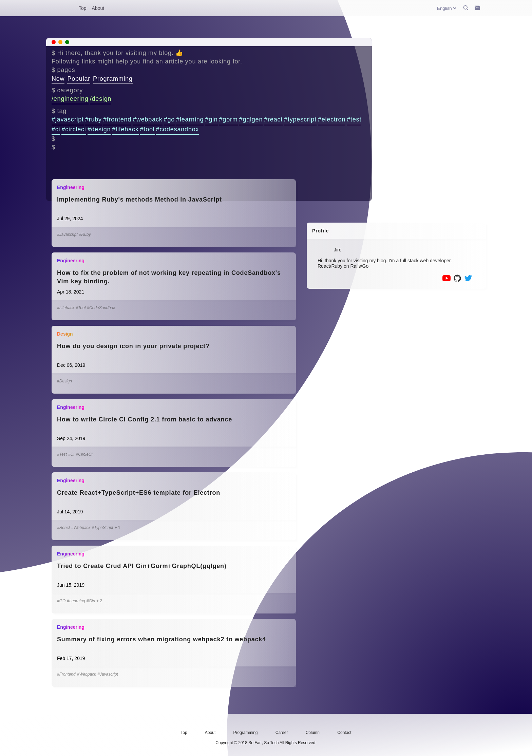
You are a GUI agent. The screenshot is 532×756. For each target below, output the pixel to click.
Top (83, 8)
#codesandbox (178, 129)
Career (282, 733)
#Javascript (67, 234)
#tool (147, 129)
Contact (344, 733)
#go (169, 119)
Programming (113, 79)
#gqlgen (251, 119)
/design (101, 99)
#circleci (74, 129)
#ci (56, 129)
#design (99, 129)
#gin (211, 119)
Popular (79, 79)
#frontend (117, 119)
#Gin (91, 601)
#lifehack (125, 129)
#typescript (300, 119)
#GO (61, 601)
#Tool (81, 308)
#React (63, 528)
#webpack (147, 119)
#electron (332, 119)
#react (273, 119)
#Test (62, 454)
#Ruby (85, 234)
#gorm (229, 119)
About (98, 8)
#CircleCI (84, 454)
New (58, 79)
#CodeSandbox (101, 308)
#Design (64, 381)
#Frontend (66, 674)
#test (354, 119)
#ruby (93, 119)
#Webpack (81, 528)
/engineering (70, 99)
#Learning (76, 601)
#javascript (68, 119)
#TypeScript (103, 528)
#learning (190, 119)
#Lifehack (66, 308)
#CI (71, 454)
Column (313, 733)
